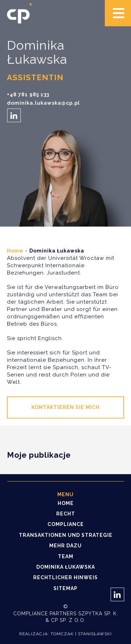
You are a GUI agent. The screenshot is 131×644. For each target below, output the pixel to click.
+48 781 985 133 (28, 95)
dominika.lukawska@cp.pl (43, 103)
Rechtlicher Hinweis (65, 577)
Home (15, 251)
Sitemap (65, 588)
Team (66, 556)
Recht (66, 514)
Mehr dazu (65, 546)
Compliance (66, 524)
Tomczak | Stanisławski (81, 634)
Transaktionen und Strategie (66, 535)
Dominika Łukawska (66, 567)
